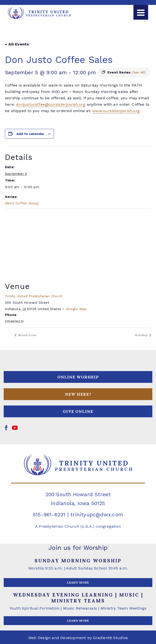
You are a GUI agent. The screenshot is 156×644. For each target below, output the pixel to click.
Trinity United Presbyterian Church (34, 296)
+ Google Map (74, 309)
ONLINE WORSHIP (78, 377)
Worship (142, 335)
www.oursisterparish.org (116, 111)
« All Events (17, 44)
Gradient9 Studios (110, 638)
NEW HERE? (78, 394)
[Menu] (141, 12)
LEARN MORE (78, 582)
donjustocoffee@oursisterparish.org (51, 104)
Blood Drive (27, 335)
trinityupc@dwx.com (97, 515)
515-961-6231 (49, 515)
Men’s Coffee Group (22, 203)
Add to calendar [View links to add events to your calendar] (30, 134)
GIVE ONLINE (78, 411)
